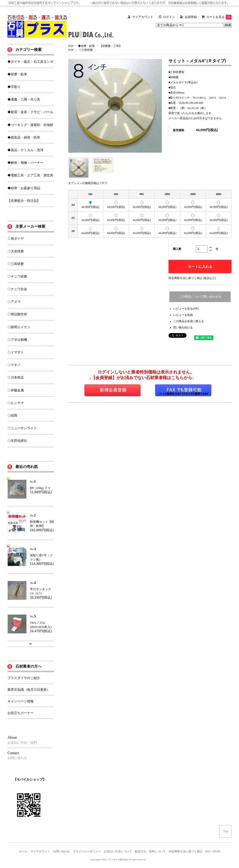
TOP (71, 46)
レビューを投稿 (183, 315)
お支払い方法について (118, 851)
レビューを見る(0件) (186, 309)
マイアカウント (40, 851)
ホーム (23, 851)
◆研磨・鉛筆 (86, 46)
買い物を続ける (183, 328)
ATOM (216, 851)
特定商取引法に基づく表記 (186, 851)
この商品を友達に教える (189, 321)
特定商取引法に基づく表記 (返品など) (192, 278)
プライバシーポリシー (87, 851)
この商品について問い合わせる (200, 297)
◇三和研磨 (86, 50)
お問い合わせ (61, 851)
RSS (208, 851)
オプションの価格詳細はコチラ (88, 183)
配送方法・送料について (150, 851)
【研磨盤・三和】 (111, 46)
